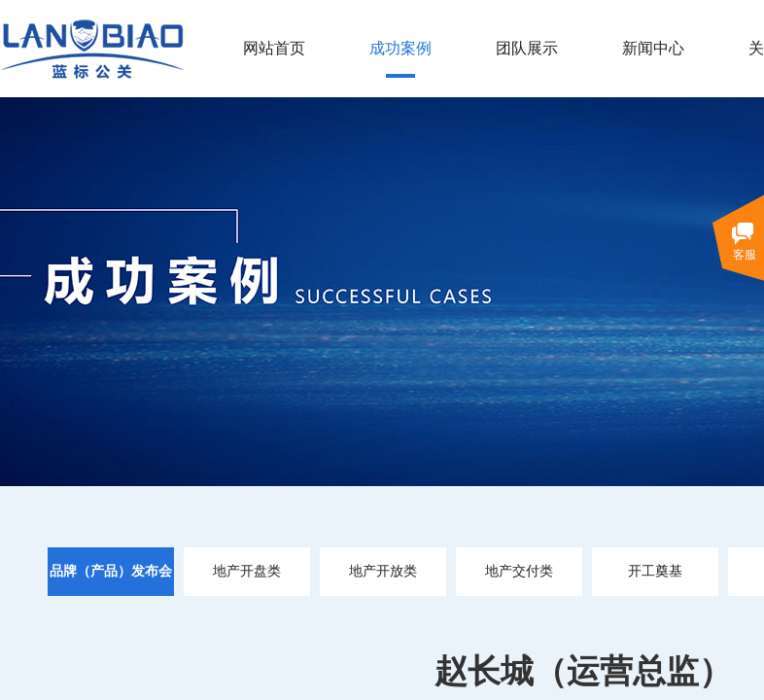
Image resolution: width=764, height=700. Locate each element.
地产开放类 (383, 571)
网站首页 (274, 48)
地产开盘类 (247, 571)
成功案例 (400, 48)
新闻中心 (653, 48)
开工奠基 (655, 571)
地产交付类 (519, 571)
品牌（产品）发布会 (111, 571)
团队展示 (527, 48)
